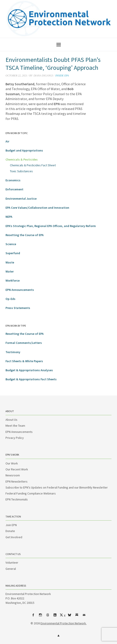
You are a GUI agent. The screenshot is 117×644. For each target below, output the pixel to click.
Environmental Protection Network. (64, 623)
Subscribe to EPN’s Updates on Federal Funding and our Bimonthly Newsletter (57, 487)
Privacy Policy (15, 438)
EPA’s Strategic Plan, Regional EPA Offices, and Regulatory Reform (51, 226)
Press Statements (18, 308)
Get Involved (14, 537)
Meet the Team (15, 426)
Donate (10, 531)
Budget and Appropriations (24, 150)
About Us (11, 420)
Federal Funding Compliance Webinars (31, 493)
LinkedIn (55, 617)
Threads (48, 617)
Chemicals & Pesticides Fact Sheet (33, 165)
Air (7, 141)
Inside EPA (62, 76)
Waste (10, 262)
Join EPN (11, 525)
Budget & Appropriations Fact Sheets (31, 379)
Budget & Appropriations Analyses (29, 370)
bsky (69, 617)
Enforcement (14, 189)
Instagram (40, 617)
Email (84, 617)
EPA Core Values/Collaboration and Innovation (37, 208)
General (11, 569)
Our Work (12, 463)
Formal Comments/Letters (24, 343)
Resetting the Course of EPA (25, 235)
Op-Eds (10, 299)
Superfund (13, 253)
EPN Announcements (20, 290)
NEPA (9, 217)
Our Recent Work (17, 469)
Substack (77, 617)
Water (10, 271)
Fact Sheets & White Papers (24, 361)
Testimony (13, 352)
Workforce (13, 280)
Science (11, 244)
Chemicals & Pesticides (22, 159)
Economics (13, 180)
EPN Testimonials (17, 499)
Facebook (33, 617)
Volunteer (12, 563)
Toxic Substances (21, 171)
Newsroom (13, 475)
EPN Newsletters (17, 481)
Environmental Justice (21, 199)
